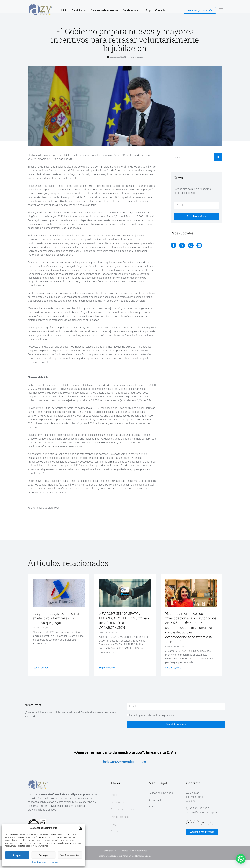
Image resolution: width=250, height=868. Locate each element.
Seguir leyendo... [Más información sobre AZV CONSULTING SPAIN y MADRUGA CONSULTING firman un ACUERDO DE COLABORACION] (108, 676)
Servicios (79, 10)
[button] (81, 828)
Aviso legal (54, 862)
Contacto (160, 10)
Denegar (43, 855)
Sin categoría (137, 65)
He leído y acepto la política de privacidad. (153, 723)
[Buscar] (218, 165)
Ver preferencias (70, 855)
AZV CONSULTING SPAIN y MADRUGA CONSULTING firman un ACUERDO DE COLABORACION (124, 629)
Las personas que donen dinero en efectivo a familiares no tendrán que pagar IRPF (57, 626)
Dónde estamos (132, 10)
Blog (148, 10)
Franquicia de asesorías (104, 10)
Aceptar (17, 855)
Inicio (64, 10)
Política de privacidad (39, 862)
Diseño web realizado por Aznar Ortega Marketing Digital (125, 864)
